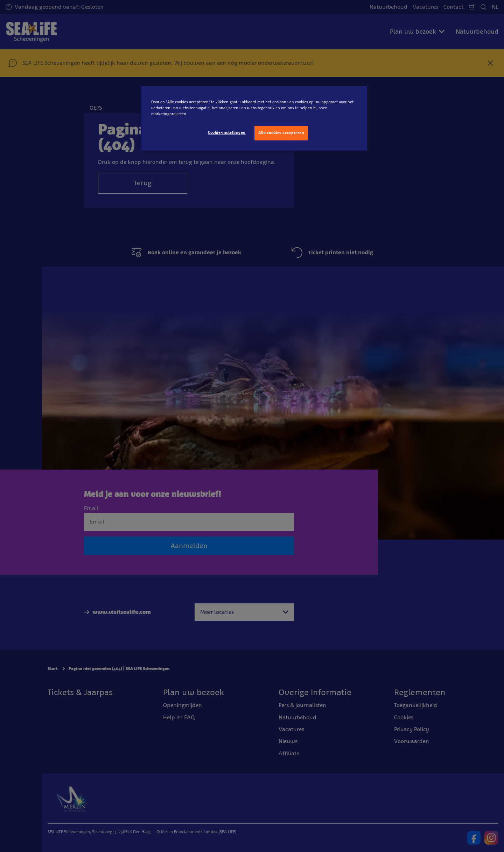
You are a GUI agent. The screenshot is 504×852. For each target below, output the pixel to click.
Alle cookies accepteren (281, 133)
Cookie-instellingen (227, 132)
